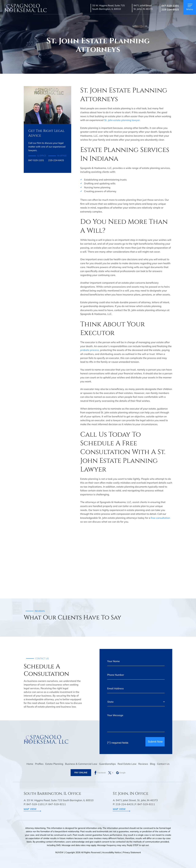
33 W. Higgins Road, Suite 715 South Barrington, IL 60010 (108, 7)
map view (30, 809)
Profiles (39, 764)
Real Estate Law (127, 764)
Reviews (143, 764)
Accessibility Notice (112, 852)
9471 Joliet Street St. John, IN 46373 (143, 7)
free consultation (160, 518)
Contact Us (163, 764)
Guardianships (107, 764)
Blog (153, 764)
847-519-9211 (57, 804)
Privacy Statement (132, 852)
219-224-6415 (170, 9)
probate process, (90, 350)
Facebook (102, 773)
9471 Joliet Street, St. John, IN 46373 (137, 800)
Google (123, 773)
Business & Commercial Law (81, 764)
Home (30, 764)
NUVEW (59, 852)
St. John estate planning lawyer (122, 120)
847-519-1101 (170, 6)
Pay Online (81, 773)
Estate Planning (54, 764)
